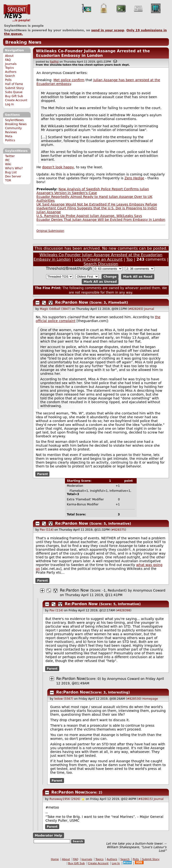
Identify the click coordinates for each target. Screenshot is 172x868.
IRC (7, 160)
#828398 (124, 610)
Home (55, 859)
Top (130, 259)
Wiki (8, 164)
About (9, 56)
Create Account (16, 100)
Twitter (10, 156)
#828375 (118, 530)
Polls (8, 80)
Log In (9, 104)
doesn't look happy (58, 167)
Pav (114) (47, 530)
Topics (9, 68)
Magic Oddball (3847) (55, 309)
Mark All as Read (138, 277)
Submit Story (14, 88)
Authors (11, 72)
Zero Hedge (134, 178)
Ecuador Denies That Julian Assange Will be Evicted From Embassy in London (101, 220)
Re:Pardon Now (72, 302)
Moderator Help (48, 835)
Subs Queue (14, 92)
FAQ (8, 60)
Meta (9, 136)
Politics (10, 140)
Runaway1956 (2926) (65, 799)
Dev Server (13, 176)
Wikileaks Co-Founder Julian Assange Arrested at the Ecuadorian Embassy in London (93, 53)
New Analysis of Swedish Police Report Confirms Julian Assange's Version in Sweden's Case (93, 191)
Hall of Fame (14, 84)
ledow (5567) (64, 699)
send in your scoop (108, 30)
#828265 (135, 309)
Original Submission (50, 231)
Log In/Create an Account (98, 259)
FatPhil (54, 62)
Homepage (150, 699)
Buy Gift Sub (14, 96)
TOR (8, 180)
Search (10, 76)
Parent (42, 474)
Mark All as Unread (100, 282)
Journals (11, 64)
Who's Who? (14, 168)
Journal (149, 309)
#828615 (145, 799)
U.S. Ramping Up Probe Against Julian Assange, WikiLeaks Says (89, 216)
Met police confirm (69, 80)
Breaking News (23, 42)
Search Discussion (101, 264)
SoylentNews (17, 13)
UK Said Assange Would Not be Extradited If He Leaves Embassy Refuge (97, 204)
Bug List (11, 172)
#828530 (134, 699)
